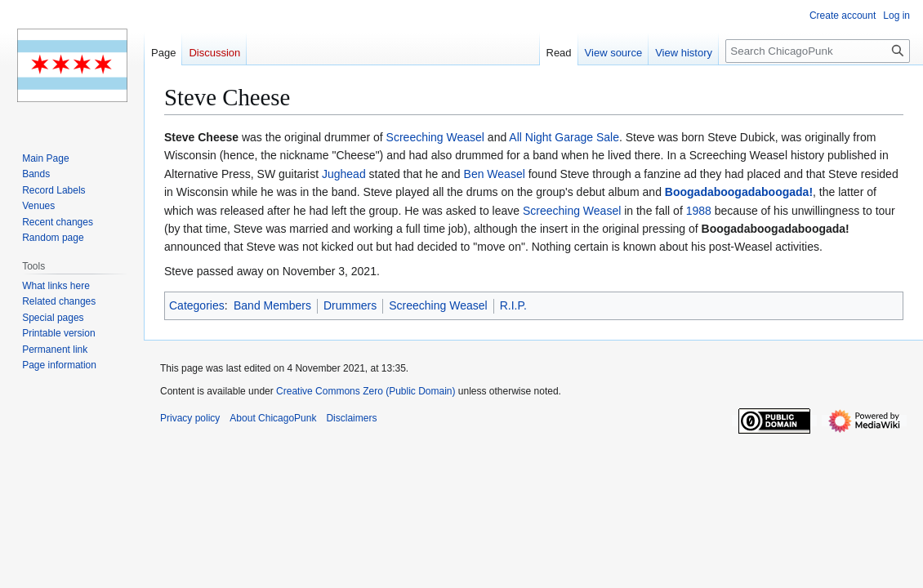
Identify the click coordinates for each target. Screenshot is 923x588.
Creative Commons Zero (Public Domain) (366, 391)
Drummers (350, 305)
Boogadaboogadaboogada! (739, 192)
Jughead (344, 174)
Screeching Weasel (435, 137)
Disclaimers (351, 418)
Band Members (272, 305)
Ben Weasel (495, 174)
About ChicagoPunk (273, 418)
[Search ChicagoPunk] (818, 51)
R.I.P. (513, 305)
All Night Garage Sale (564, 137)
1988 (699, 211)
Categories (197, 305)
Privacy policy (190, 418)
